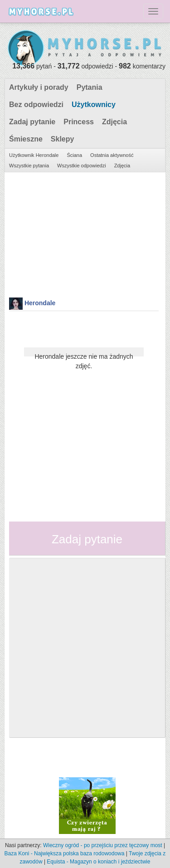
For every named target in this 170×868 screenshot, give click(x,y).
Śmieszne (26, 139)
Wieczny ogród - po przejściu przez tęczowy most (103, 845)
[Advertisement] (84, 234)
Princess (79, 122)
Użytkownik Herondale (34, 155)
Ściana (74, 155)
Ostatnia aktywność (112, 155)
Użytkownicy (94, 105)
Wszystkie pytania (29, 166)
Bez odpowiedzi (36, 105)
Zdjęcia (114, 122)
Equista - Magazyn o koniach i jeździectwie (98, 862)
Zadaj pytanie (32, 122)
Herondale (40, 303)
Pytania (90, 87)
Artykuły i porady (39, 87)
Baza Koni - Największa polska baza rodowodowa (65, 853)
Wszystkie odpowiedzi (82, 166)
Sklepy (63, 139)
